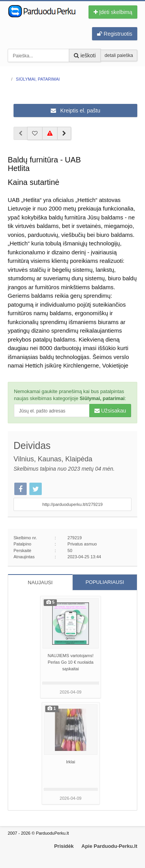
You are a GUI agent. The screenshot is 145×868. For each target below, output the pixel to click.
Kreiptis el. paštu (75, 110)
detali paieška (119, 55)
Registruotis (115, 34)
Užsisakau (110, 411)
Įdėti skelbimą (113, 12)
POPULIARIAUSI (105, 582)
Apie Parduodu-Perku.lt (109, 846)
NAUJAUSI (40, 582)
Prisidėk (64, 846)
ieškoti (85, 55)
